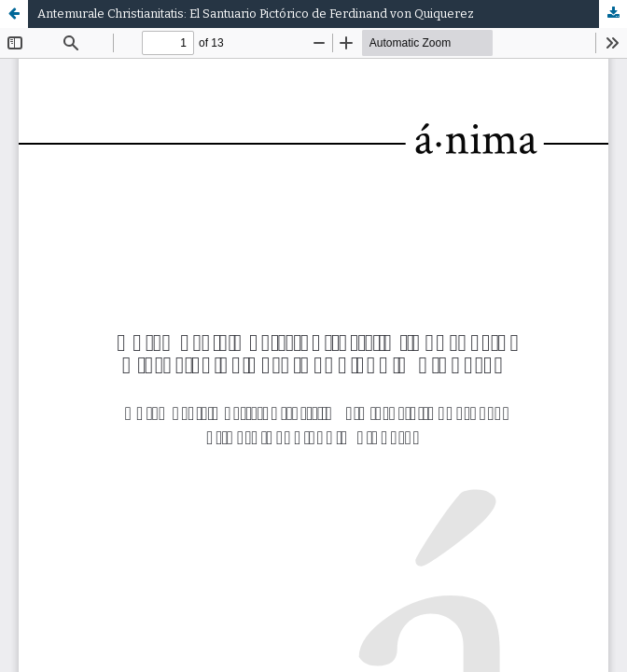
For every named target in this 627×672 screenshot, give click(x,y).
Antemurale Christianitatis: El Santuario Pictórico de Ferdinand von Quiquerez (256, 14)
